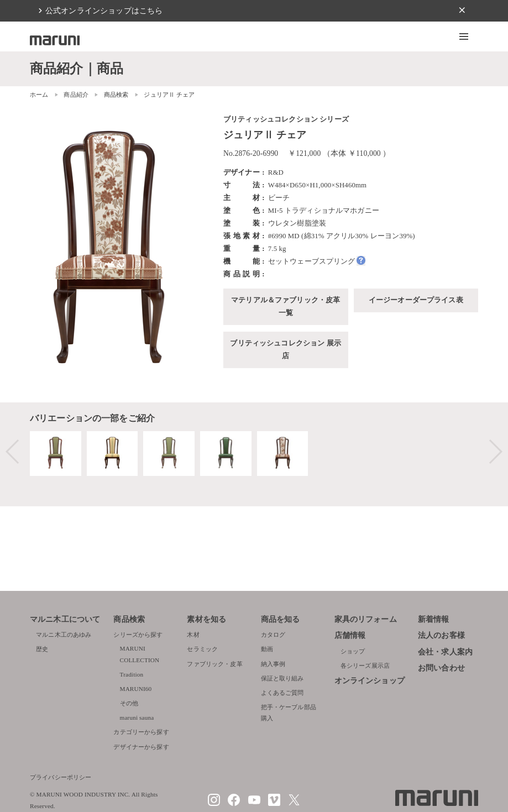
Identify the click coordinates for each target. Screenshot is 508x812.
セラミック (202, 649)
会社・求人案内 (445, 652)
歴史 (42, 649)
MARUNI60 (136, 689)
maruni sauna (137, 717)
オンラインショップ (370, 681)
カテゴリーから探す (141, 732)
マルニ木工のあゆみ (64, 635)
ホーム (39, 95)
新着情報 (434, 619)
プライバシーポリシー (61, 777)
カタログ (273, 635)
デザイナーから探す (141, 747)
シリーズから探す (138, 635)
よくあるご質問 (282, 693)
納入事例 (273, 664)
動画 (267, 649)
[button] (464, 36)
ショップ (353, 651)
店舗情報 (350, 635)
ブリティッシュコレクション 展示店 (286, 350)
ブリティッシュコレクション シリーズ (286, 119)
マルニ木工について (65, 619)
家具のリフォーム (366, 619)
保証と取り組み (282, 678)
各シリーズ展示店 (365, 666)
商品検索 (129, 619)
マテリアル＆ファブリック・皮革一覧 (286, 307)
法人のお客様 (441, 635)
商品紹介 (76, 95)
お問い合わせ (441, 668)
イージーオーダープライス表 (416, 300)
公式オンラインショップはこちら (104, 11)
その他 (129, 703)
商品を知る (281, 619)
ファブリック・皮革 (214, 664)
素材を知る (206, 619)
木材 (193, 635)
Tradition (132, 674)
